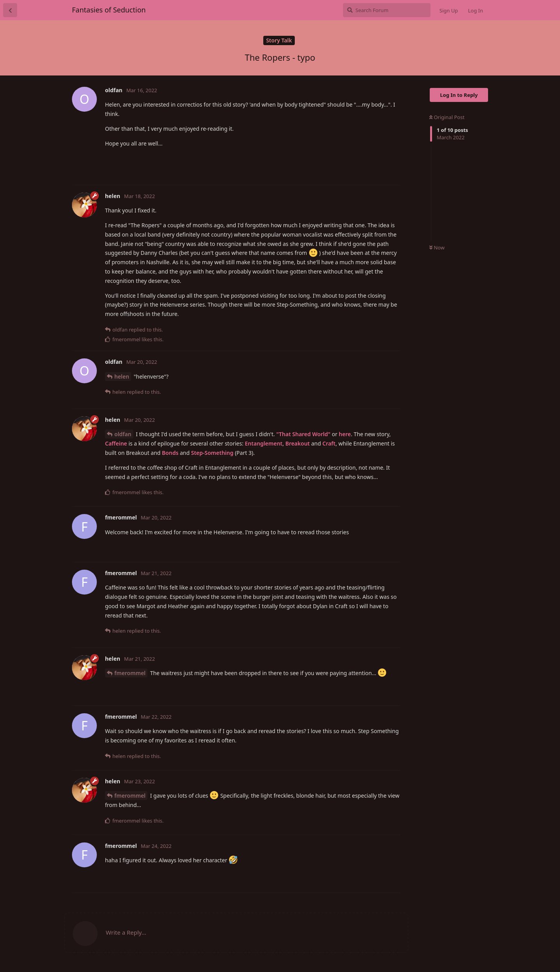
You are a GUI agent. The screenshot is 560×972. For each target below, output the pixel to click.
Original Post (447, 117)
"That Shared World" (303, 434)
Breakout (298, 443)
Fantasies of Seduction (109, 10)
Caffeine (116, 443)
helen (122, 376)
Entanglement (264, 443)
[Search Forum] (387, 10)
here (345, 434)
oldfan (123, 434)
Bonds (170, 453)
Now (437, 247)
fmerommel (130, 673)
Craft (329, 443)
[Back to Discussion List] (10, 10)
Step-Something (212, 453)
